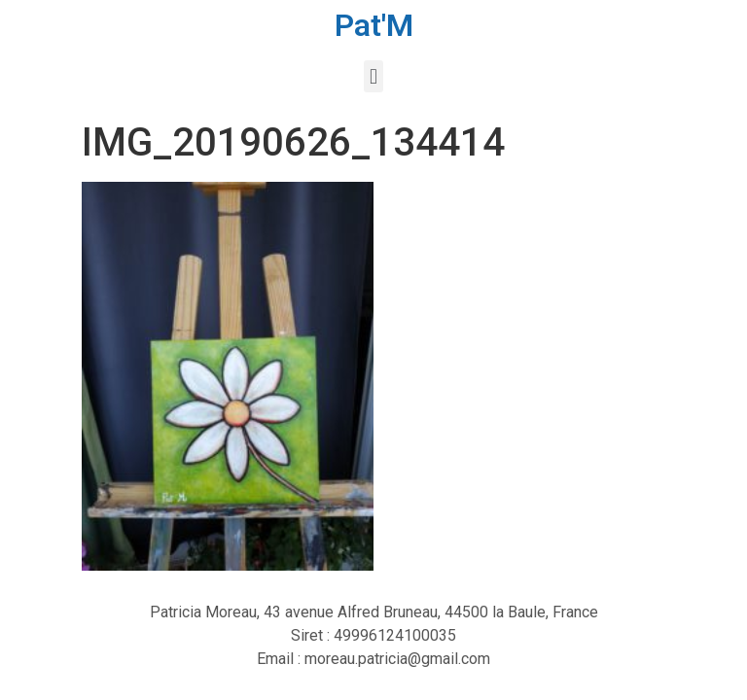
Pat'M (374, 25)
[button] (373, 76)
